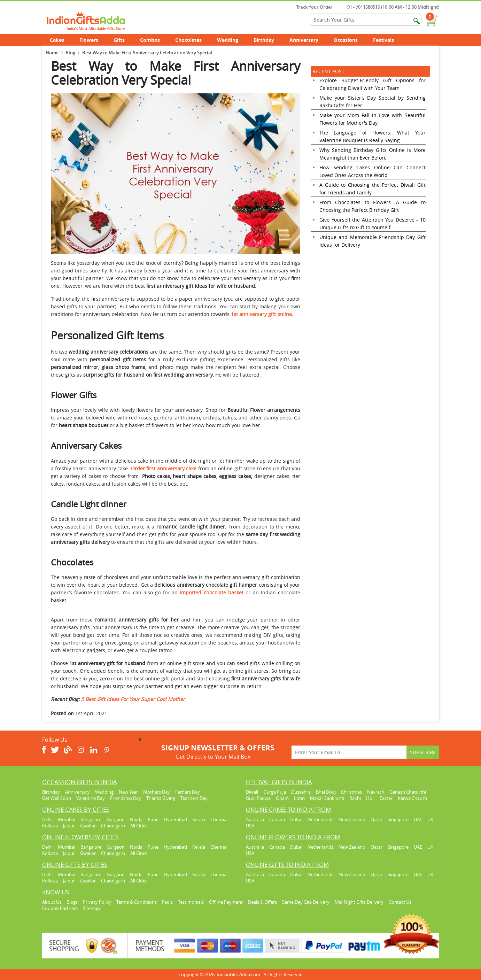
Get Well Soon (57, 798)
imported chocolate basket (212, 592)
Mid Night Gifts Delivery (359, 902)
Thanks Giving (161, 798)
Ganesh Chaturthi (408, 792)
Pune (153, 819)
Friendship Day (126, 798)
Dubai (296, 819)
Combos (150, 40)
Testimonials (191, 902)
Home (52, 53)
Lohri (299, 798)
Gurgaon (116, 819)
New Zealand (352, 819)
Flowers (93, 40)
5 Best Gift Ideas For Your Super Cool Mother (133, 699)
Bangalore (91, 819)
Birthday (268, 40)
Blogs (72, 902)
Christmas (351, 792)
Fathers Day (188, 792)
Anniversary (308, 40)
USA (250, 826)
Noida (136, 819)
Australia (255, 819)
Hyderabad (175, 819)
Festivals (387, 40)
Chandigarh (113, 826)
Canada (277, 819)
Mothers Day (157, 792)
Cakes (61, 40)
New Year (128, 792)
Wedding (231, 40)
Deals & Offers (262, 902)
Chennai (219, 819)
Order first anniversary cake (164, 468)
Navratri (376, 792)
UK (430, 819)
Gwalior (88, 826)
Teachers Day (194, 798)
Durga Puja (275, 792)
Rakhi (355, 798)
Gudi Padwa (258, 798)
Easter (386, 798)
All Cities (139, 826)
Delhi (47, 819)
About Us (52, 902)
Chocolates (188, 40)
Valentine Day (91, 798)
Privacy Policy (97, 902)
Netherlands (320, 819)
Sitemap (91, 908)
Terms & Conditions (137, 902)
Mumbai (67, 819)
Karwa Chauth (412, 798)
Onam (282, 798)
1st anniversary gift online (261, 314)
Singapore (398, 819)
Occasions (350, 40)
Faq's (167, 902)
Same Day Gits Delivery (306, 902)
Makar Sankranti (327, 798)
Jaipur (69, 826)
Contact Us (400, 902)
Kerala (199, 819)
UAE (418, 819)
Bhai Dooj (326, 792)
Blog (70, 53)
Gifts (123, 40)
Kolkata (50, 826)
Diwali (252, 792)
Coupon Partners (60, 908)
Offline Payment (226, 902)
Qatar (377, 819)
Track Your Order (311, 7)
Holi (370, 798)
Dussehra (301, 792)
